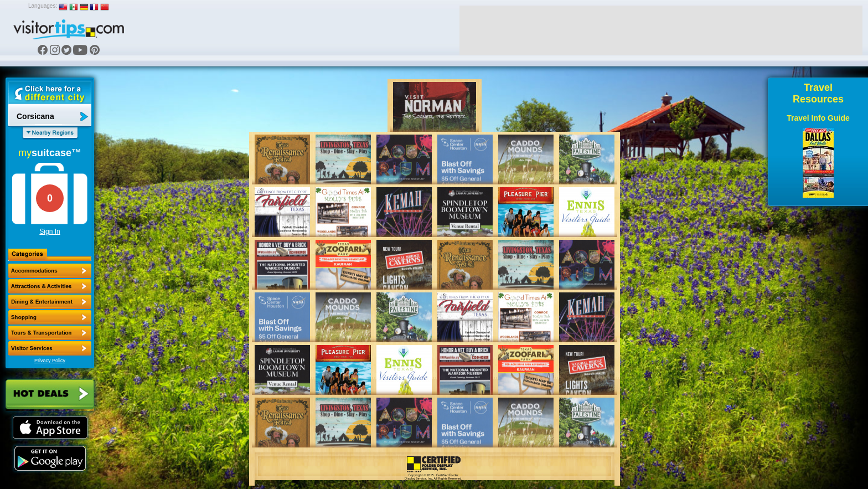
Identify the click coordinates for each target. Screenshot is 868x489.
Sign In (50, 231)
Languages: (43, 6)
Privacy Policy (50, 361)
